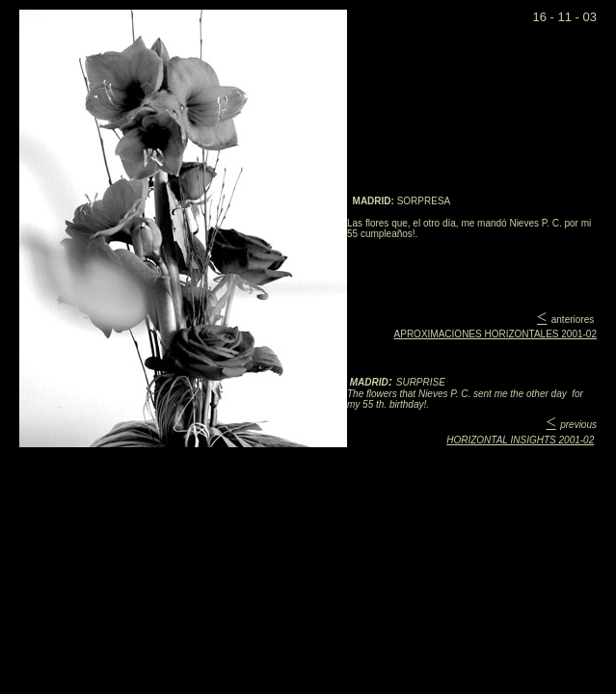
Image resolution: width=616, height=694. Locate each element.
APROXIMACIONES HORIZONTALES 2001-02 (495, 334)
